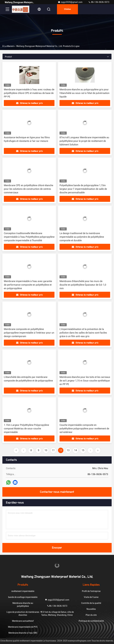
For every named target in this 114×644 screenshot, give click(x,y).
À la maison (8, 46)
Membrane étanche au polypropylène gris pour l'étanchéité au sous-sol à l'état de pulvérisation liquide (84, 93)
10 (46, 450)
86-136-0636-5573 (99, 2)
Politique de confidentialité (91, 621)
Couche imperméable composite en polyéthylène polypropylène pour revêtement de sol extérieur (84, 429)
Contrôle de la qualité (91, 603)
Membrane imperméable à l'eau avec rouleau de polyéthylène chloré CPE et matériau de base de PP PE (29, 93)
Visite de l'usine (91, 597)
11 (53, 450)
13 (68, 450)
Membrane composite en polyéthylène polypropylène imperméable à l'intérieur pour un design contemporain (29, 333)
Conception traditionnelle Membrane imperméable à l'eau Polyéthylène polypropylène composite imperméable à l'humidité (29, 237)
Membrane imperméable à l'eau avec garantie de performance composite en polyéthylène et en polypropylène (28, 285)
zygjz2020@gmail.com (70, 2)
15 (83, 450)
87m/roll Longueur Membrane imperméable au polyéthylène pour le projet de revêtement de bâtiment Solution (84, 141)
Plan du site (91, 615)
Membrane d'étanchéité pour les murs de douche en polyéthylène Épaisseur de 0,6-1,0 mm (83, 285)
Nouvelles (91, 609)
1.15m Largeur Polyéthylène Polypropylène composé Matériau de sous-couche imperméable (26, 429)
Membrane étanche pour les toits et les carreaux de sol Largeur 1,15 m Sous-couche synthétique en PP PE (85, 381)
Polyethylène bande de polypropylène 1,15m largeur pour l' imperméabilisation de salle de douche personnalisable (83, 189)
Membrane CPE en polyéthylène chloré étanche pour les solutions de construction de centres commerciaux (28, 189)
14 (76, 450)
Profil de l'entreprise (91, 591)
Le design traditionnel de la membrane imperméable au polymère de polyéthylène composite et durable (82, 237)
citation (67, 9)
